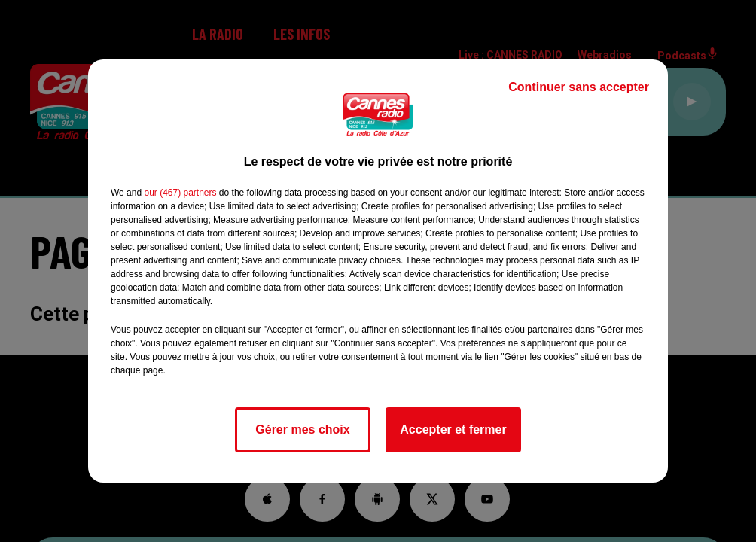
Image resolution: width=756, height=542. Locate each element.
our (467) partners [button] (180, 193)
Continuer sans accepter (579, 87)
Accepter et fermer (453, 429)
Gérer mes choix (302, 429)
